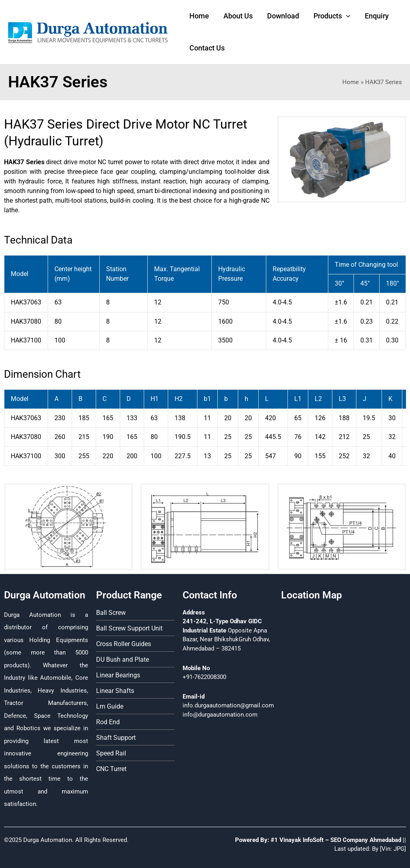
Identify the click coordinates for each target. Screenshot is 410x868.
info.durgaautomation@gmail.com (228, 705)
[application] (346, 16)
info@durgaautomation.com (220, 715)
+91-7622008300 (204, 677)
